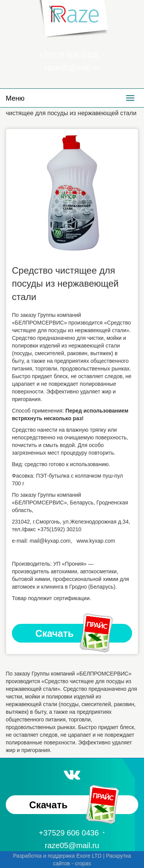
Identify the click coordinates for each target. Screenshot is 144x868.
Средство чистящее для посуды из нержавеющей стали (65, 284)
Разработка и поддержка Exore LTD (57, 856)
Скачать (75, 633)
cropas (83, 863)
